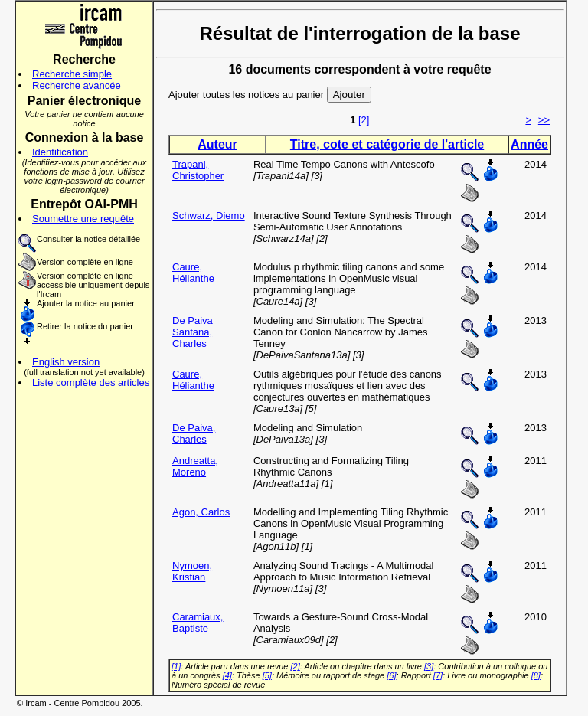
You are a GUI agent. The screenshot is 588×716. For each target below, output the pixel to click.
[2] (364, 120)
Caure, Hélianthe (193, 273)
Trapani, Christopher (198, 170)
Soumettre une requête (83, 219)
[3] (429, 666)
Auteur (217, 144)
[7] (438, 675)
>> (544, 120)
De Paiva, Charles (194, 433)
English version (66, 362)
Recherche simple (72, 74)
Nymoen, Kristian (192, 571)
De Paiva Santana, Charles (193, 332)
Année (529, 144)
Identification (60, 152)
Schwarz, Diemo (209, 216)
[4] (227, 675)
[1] (176, 666)
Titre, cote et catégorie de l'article (387, 144)
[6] (391, 675)
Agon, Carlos (201, 512)
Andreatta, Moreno (195, 466)
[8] (536, 675)
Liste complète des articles (91, 383)
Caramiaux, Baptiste (198, 623)
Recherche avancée (77, 85)
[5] (267, 675)
